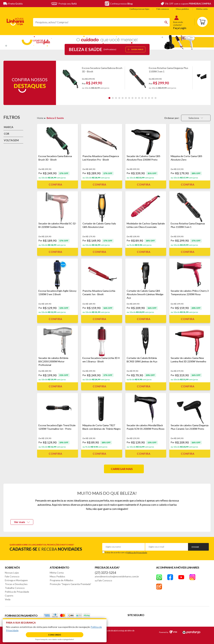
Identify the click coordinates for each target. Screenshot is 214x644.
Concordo (55, 635)
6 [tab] (126, 98)
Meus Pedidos (57, 576)
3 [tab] (116, 98)
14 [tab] (152, 98)
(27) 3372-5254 (105, 573)
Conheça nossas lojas (139, 9)
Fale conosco (163, 9)
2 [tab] (113, 98)
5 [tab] (123, 98)
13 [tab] (149, 98)
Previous (58, 78)
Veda (8, 599)
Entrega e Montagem (16, 580)
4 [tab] (119, 98)
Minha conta (202, 9)
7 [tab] (129, 98)
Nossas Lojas (12, 573)
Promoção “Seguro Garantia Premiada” (70, 584)
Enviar (195, 547)
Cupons (9, 595)
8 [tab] (132, 98)
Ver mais (22, 522)
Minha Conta (57, 573)
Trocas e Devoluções (16, 584)
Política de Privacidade (137, 552)
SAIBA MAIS (135, 49)
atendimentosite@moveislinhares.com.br (117, 576)
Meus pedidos (182, 9)
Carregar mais (122, 469)
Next (209, 78)
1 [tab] (109, 98)
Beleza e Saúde (55, 118)
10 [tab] (139, 98)
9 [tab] (136, 98)
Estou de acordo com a (126, 552)
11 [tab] (142, 98)
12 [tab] (146, 98)
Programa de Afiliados (62, 580)
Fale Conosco (12, 576)
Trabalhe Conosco (15, 588)
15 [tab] (156, 98)
